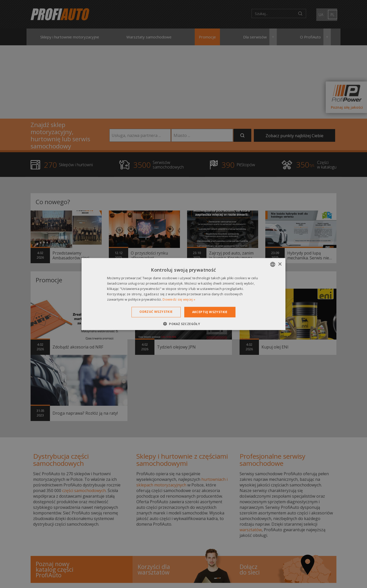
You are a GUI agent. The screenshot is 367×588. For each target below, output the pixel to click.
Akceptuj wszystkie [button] (210, 312)
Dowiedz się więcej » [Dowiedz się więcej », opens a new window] (179, 299)
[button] (183, 324)
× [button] (280, 264)
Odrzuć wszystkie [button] (156, 312)
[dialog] (183, 294)
